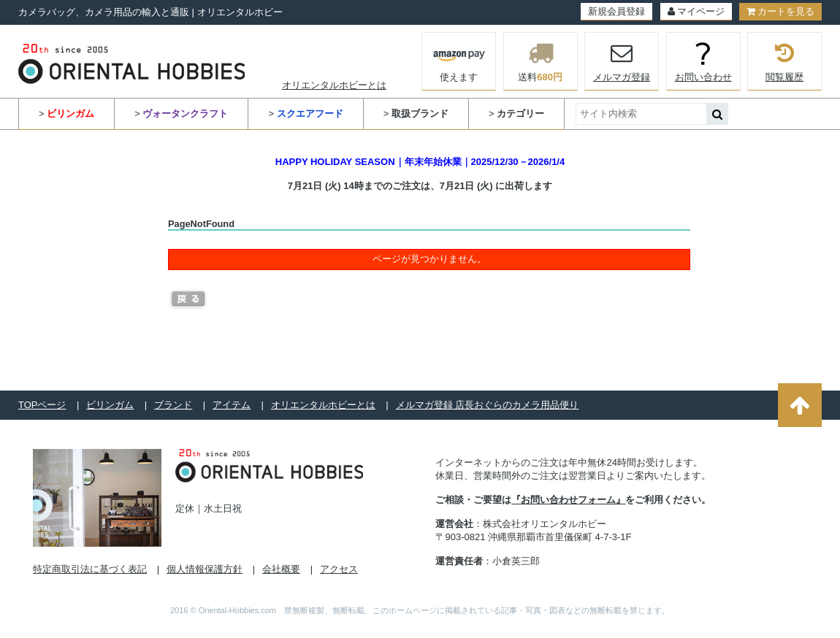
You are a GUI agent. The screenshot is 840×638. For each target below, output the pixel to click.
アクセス (339, 569)
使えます (459, 60)
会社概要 (281, 569)
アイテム (232, 405)
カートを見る (780, 11)
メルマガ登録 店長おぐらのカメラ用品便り (488, 405)
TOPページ (42, 405)
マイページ (696, 11)
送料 (541, 61)
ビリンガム (110, 405)
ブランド (173, 405)
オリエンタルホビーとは (334, 85)
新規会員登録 (616, 11)
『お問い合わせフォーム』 (568, 500)
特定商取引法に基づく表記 (90, 569)
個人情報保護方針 (205, 569)
